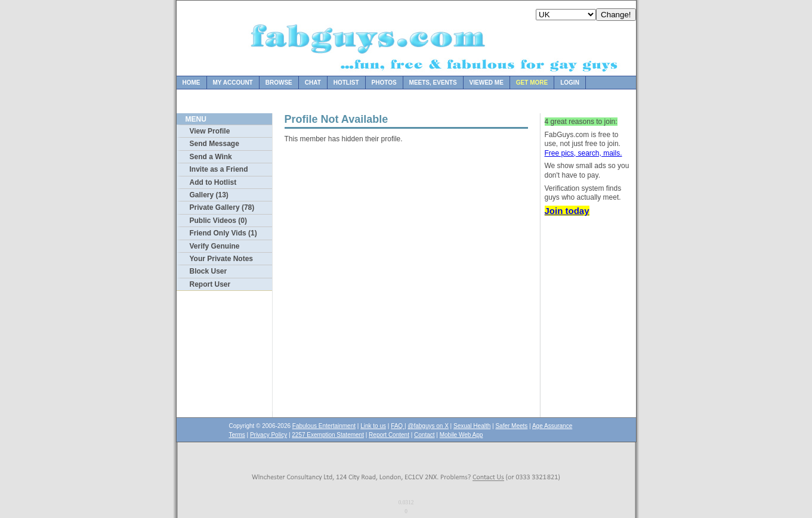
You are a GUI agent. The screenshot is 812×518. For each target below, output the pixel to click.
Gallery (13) (209, 195)
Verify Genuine (215, 246)
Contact (424, 435)
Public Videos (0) (218, 221)
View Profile (210, 131)
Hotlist (346, 83)
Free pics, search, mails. (583, 153)
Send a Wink (211, 157)
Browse (279, 83)
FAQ (398, 426)
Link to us (373, 426)
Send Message (214, 144)
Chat (313, 83)
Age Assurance (552, 426)
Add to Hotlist (213, 182)
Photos (384, 83)
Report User (210, 284)
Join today (567, 211)
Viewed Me (487, 83)
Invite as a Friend (219, 169)
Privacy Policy (268, 435)
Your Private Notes (221, 259)
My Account (233, 83)
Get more (532, 83)
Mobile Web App (461, 435)
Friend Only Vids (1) (223, 233)
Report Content (389, 435)
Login (570, 83)
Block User (209, 271)
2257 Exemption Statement (328, 435)
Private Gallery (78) (222, 207)
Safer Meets (511, 426)
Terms (237, 435)
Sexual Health (472, 426)
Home (192, 83)
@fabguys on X (428, 426)
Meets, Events (433, 83)
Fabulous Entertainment (324, 426)
